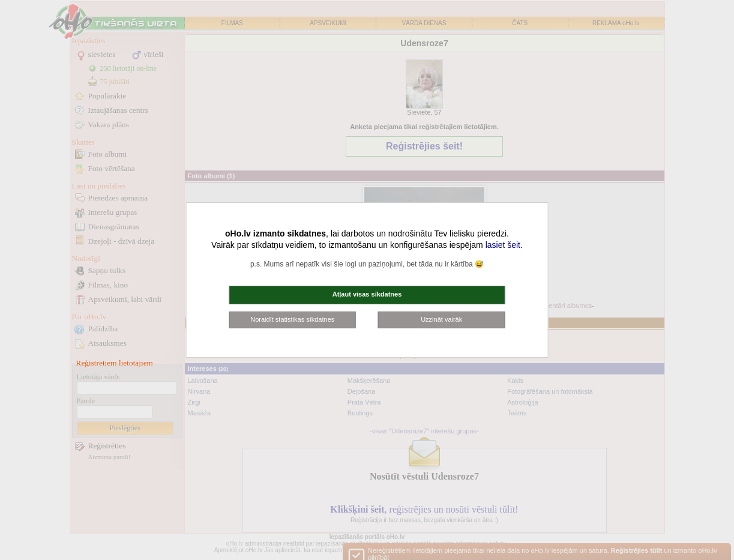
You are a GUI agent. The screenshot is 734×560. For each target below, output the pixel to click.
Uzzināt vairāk (441, 319)
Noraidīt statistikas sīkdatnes (292, 319)
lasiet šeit (503, 245)
